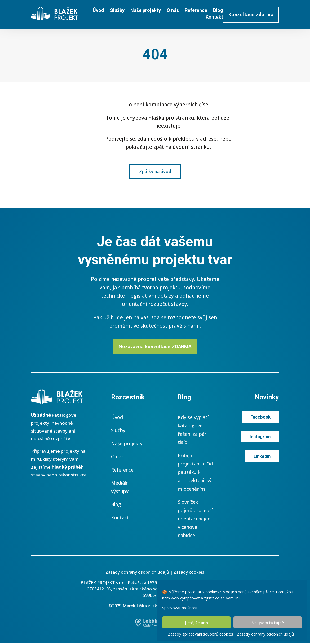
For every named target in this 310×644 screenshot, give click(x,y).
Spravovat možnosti (180, 608)
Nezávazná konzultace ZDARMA (155, 347)
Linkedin (262, 457)
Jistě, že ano (197, 623)
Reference (196, 10)
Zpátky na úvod (155, 171)
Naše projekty (146, 10)
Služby (117, 10)
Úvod (98, 10)
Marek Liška (135, 606)
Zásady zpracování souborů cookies (201, 634)
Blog (218, 10)
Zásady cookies (189, 573)
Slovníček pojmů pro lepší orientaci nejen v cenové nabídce (195, 519)
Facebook (260, 418)
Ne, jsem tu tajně (268, 623)
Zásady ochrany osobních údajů (265, 634)
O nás (173, 10)
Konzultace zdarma (251, 14)
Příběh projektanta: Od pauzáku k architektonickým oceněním (195, 473)
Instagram (260, 437)
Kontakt (214, 17)
